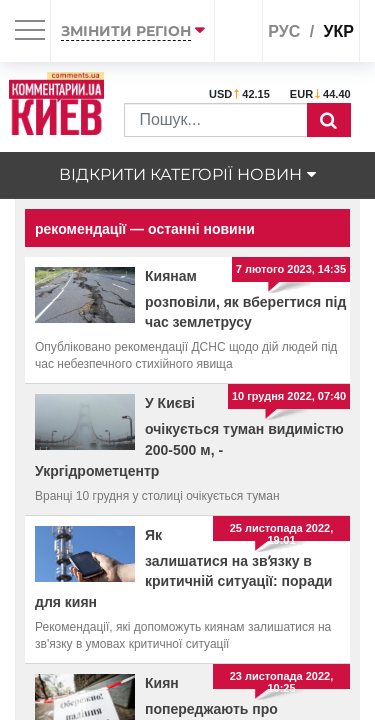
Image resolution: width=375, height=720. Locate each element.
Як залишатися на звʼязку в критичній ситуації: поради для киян (183, 569)
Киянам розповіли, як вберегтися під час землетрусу (245, 299)
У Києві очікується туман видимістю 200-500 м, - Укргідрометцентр (189, 437)
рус (284, 31)
